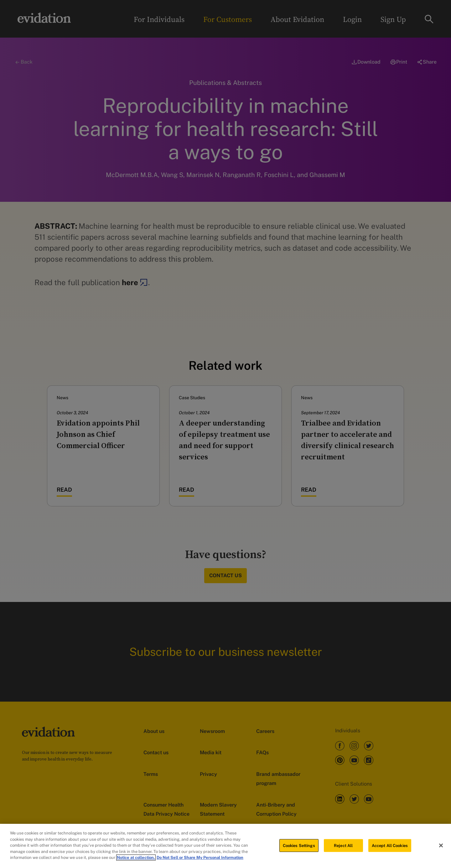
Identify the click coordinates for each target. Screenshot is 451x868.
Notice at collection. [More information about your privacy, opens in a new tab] (136, 859)
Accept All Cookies (390, 847)
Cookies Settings (299, 847)
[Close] (441, 847)
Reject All (343, 847)
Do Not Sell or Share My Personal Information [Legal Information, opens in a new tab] (200, 859)
